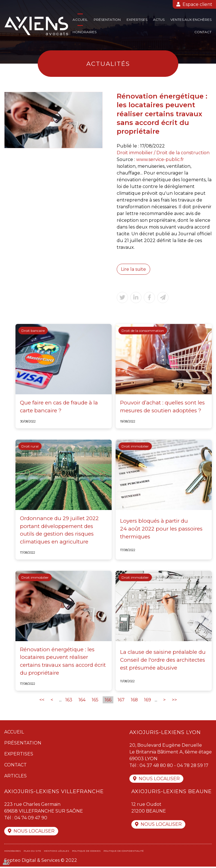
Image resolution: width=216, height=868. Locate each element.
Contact (203, 32)
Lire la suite (134, 269)
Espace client (197, 4)
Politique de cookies (86, 852)
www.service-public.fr (160, 159)
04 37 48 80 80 (157, 766)
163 (68, 700)
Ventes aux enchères (191, 20)
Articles (15, 776)
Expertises (137, 20)
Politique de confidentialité (124, 852)
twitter (205, 434)
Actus (159, 20)
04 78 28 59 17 (194, 766)
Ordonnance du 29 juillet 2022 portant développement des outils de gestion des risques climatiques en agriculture (59, 530)
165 (95, 700)
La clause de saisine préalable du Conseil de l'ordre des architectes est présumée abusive (163, 660)
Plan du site (32, 852)
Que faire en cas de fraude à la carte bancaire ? (59, 407)
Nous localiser (159, 779)
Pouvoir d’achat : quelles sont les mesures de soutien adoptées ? (162, 407)
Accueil (80, 20)
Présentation (107, 20)
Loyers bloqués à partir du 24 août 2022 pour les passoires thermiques (161, 529)
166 (108, 700)
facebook (205, 423)
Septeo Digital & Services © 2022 (41, 862)
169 (148, 700)
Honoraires (85, 32)
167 (121, 700)
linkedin (205, 445)
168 (134, 700)
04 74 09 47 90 (31, 819)
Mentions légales (57, 852)
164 (82, 700)
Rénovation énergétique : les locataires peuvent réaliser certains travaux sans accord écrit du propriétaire (63, 662)
